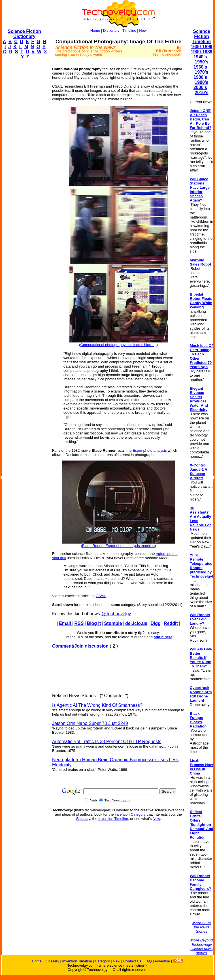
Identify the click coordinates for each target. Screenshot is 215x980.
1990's (201, 82)
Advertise (162, 961)
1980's (200, 77)
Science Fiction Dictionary (24, 34)
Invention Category (130, 814)
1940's (200, 57)
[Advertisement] (24, 149)
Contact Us (132, 961)
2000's (200, 87)
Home (95, 30)
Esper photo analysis (150, 450)
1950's (201, 62)
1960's (200, 67)
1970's (201, 72)
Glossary (83, 819)
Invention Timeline (113, 819)
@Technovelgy (116, 614)
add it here (163, 637)
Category (102, 961)
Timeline (129, 30)
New (143, 30)
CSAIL (101, 596)
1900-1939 (202, 52)
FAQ (148, 961)
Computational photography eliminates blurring (119, 345)
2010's (201, 93)
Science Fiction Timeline (202, 36)
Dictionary (111, 30)
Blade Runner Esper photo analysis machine (119, 546)
